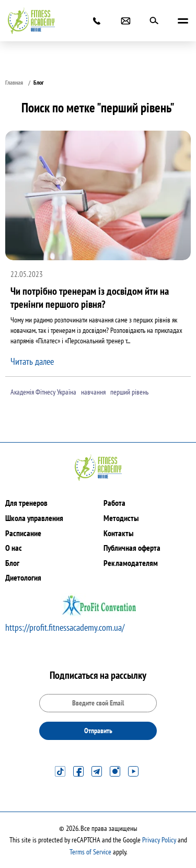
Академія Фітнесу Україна (43, 392)
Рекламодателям (131, 563)
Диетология (23, 577)
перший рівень (129, 392)
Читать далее (32, 361)
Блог (12, 563)
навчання (93, 392)
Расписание (23, 533)
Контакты (118, 533)
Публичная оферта (132, 548)
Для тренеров (26, 503)
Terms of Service (90, 852)
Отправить (98, 731)
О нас (14, 548)
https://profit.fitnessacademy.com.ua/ (65, 627)
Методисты (121, 518)
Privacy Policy (159, 840)
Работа (114, 503)
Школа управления (34, 518)
